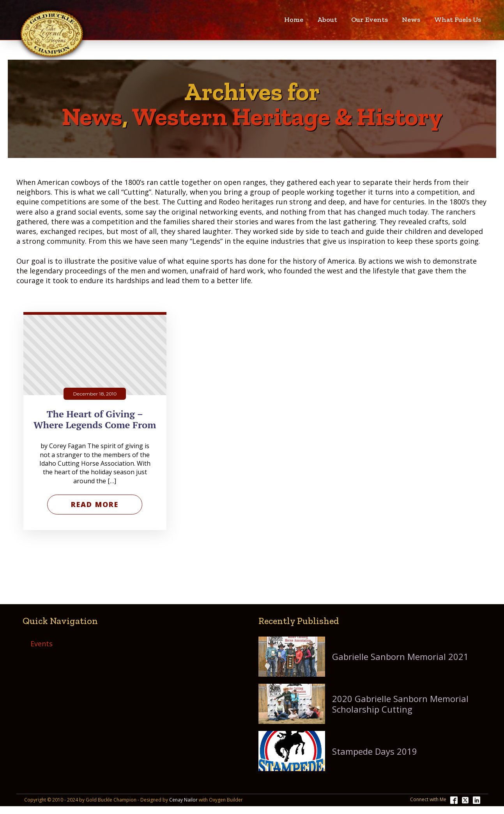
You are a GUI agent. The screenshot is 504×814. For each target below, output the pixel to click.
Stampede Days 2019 (375, 751)
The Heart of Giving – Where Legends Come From (95, 420)
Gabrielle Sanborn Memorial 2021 (400, 656)
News (411, 20)
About (327, 20)
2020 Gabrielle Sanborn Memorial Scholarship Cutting (400, 704)
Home (294, 20)
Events (42, 644)
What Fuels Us (458, 20)
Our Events (370, 20)
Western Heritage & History (287, 117)
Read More (95, 504)
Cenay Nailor (183, 800)
